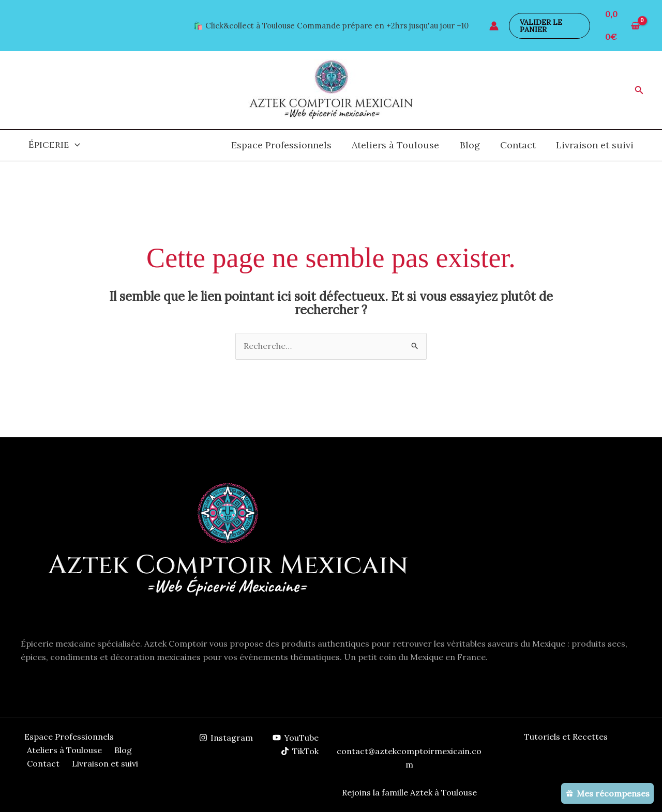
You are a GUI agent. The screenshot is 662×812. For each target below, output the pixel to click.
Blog (474, 145)
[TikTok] (300, 751)
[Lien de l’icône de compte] (494, 26)
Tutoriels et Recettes (566, 737)
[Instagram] (226, 738)
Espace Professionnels (289, 145)
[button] (550, 26)
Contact (521, 145)
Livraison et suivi (596, 145)
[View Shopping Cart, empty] (622, 26)
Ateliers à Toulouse (402, 145)
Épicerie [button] (54, 145)
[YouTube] (296, 738)
